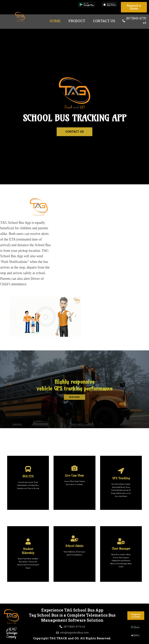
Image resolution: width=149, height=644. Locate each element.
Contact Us (104, 21)
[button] (45, 317)
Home (55, 21)
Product (77, 21)
